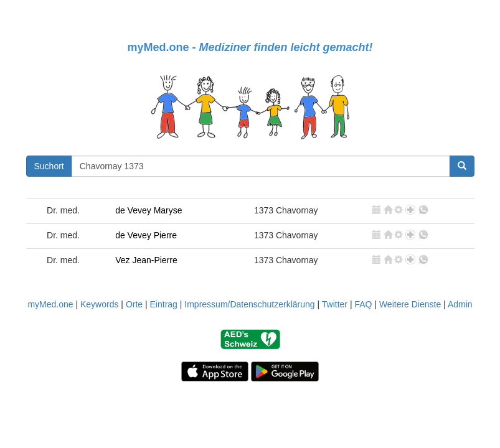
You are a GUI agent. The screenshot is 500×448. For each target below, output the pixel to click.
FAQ (363, 304)
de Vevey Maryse (149, 210)
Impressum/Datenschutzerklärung (249, 304)
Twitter (335, 304)
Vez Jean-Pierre (146, 260)
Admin (460, 304)
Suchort (49, 166)
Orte (134, 304)
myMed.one (50, 304)
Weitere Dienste (410, 304)
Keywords (99, 304)
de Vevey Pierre (146, 235)
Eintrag (164, 304)
